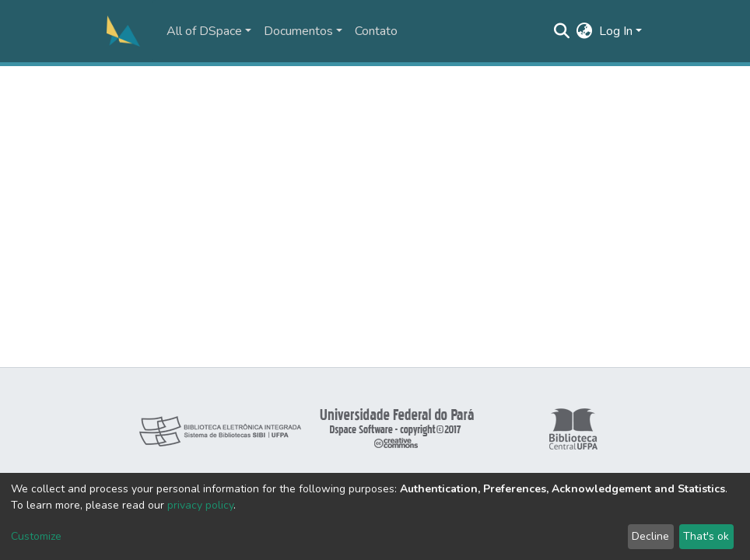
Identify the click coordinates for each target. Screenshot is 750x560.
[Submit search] (562, 31)
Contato (376, 31)
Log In (616, 31)
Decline (650, 536)
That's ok (706, 536)
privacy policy (200, 505)
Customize (36, 536)
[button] (585, 31)
